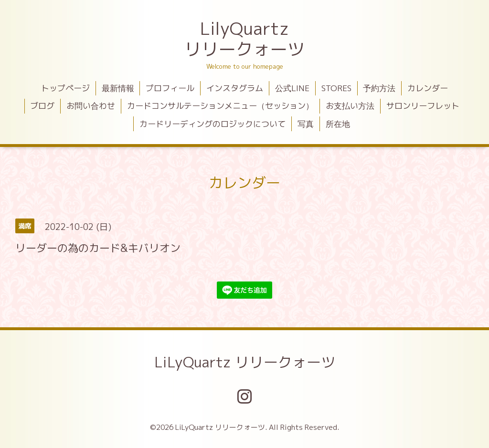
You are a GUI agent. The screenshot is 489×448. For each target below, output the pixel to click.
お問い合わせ (91, 106)
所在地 (338, 124)
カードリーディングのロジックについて (213, 124)
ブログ (42, 106)
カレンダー (428, 88)
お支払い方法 (350, 106)
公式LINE (292, 88)
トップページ (65, 88)
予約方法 (379, 88)
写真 (306, 124)
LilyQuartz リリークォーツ (244, 39)
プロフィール (170, 88)
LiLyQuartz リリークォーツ (245, 362)
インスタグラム (235, 88)
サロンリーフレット (423, 106)
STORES (336, 88)
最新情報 (118, 88)
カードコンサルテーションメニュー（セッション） (220, 106)
